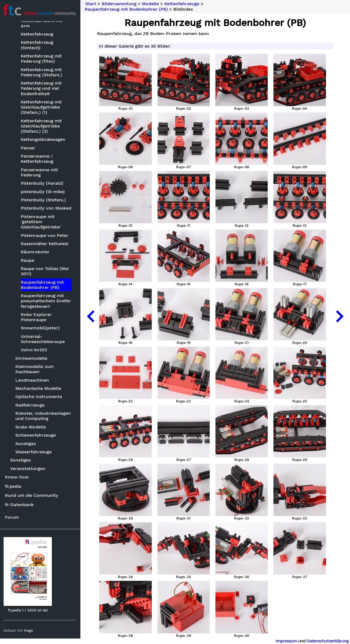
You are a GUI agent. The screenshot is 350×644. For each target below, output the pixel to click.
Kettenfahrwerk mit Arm (43, 24)
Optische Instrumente (40, 397)
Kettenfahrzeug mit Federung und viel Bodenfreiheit (42, 89)
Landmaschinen (33, 380)
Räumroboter (36, 252)
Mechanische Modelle (40, 389)
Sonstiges (27, 444)
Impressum (286, 641)
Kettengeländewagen (44, 140)
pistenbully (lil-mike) (44, 192)
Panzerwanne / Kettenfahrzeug (38, 159)
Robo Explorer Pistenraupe (37, 317)
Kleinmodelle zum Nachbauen (36, 369)
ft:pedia (14, 487)
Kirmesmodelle (33, 359)
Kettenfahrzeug (38, 34)
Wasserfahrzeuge (35, 452)
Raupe (29, 261)
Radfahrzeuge (31, 405)
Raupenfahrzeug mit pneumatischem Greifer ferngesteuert (47, 301)
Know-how (18, 477)
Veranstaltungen (29, 469)
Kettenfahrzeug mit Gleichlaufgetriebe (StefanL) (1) (42, 107)
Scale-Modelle (32, 427)
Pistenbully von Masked (47, 208)
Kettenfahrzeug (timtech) (38, 45)
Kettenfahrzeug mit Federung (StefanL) (43, 72)
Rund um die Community (33, 496)
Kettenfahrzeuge (183, 4)
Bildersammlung (121, 4)
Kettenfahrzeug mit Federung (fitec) (42, 59)
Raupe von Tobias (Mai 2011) (46, 271)
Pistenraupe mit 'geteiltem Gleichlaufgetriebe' (42, 222)
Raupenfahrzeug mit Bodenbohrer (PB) (43, 285)
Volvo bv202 (35, 350)
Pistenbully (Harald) (43, 183)
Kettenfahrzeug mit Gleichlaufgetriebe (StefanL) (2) (42, 126)
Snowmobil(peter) (41, 328)
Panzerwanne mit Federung (40, 173)
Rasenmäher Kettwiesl (46, 244)
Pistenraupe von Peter (46, 236)
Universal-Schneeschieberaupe (44, 339)
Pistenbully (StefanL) (44, 200)
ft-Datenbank (20, 505)
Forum (13, 517)
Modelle (152, 4)
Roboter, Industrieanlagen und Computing (44, 416)
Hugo (30, 631)
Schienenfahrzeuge (37, 435)
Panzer (29, 148)
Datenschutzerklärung (328, 641)
